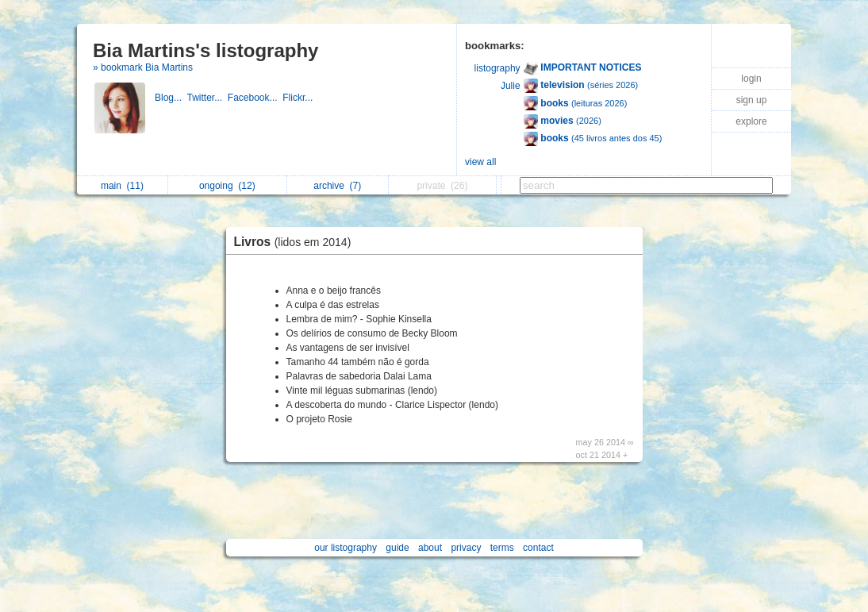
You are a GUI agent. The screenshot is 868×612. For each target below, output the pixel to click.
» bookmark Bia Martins (143, 67)
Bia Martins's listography (205, 50)
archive (337, 186)
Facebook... (255, 98)
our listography (346, 548)
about (430, 548)
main (122, 186)
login (751, 79)
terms (502, 548)
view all (480, 162)
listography (497, 68)
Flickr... (299, 98)
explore (751, 121)
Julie (511, 86)
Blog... (171, 98)
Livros (297, 242)
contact (538, 548)
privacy (466, 548)
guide (397, 548)
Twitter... (207, 98)
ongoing (227, 186)
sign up (752, 100)
